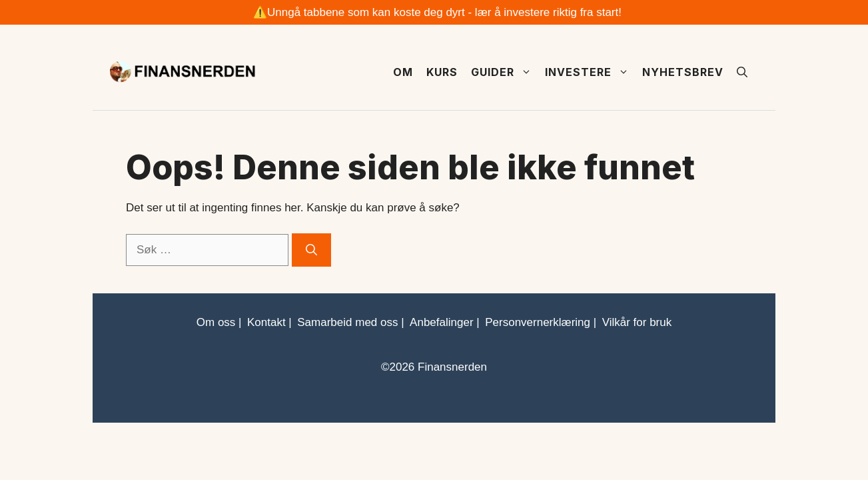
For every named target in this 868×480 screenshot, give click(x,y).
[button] (742, 72)
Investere (590, 72)
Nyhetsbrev (683, 72)
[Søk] (311, 250)
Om (403, 72)
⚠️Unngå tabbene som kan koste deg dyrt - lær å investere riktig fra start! (437, 12)
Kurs (442, 72)
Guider (505, 72)
